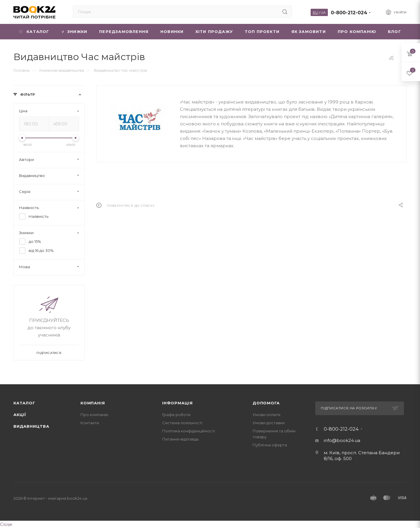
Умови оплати (266, 415)
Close (6, 524)
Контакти (90, 423)
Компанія (93, 403)
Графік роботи (176, 415)
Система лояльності (182, 423)
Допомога (266, 403)
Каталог (24, 403)
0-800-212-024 (349, 13)
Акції (20, 415)
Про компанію (94, 415)
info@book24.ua (342, 440)
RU (315, 12)
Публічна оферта (270, 445)
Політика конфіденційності (189, 431)
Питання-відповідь (180, 439)
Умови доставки (269, 423)
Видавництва (31, 426)
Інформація (177, 403)
